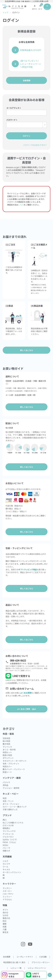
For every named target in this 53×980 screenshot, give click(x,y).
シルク (5, 861)
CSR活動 (43, 957)
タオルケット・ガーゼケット (15, 761)
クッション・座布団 (11, 788)
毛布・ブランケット (11, 764)
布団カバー (7, 766)
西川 (5, 820)
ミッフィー (7, 897)
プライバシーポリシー (41, 962)
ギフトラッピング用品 (28, 569)
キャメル (6, 869)
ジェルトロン (8, 837)
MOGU (6, 845)
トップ (5, 12)
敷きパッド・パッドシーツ (14, 769)
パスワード (12, 120)
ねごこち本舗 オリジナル (13, 823)
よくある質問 (26, 693)
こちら (21, 205)
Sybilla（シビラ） (10, 839)
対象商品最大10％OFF (31, 50)
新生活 (5, 932)
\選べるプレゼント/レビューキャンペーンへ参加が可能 (30, 64)
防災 (5, 921)
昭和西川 (6, 828)
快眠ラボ (6, 851)
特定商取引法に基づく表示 (14, 962)
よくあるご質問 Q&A (26, 709)
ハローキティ (8, 894)
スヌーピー (7, 891)
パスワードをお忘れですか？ (35, 145)
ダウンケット (8, 758)
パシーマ (6, 848)
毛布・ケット (8, 801)
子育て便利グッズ (10, 809)
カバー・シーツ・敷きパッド (15, 807)
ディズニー (7, 888)
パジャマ (6, 782)
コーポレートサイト (25, 957)
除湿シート (7, 772)
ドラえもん (7, 899)
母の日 (5, 912)
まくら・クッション (11, 804)
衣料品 (5, 785)
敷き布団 (6, 744)
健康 (5, 924)
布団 (5, 798)
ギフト (5, 910)
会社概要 (7, 957)
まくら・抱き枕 (9, 749)
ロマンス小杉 (8, 825)
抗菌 (5, 927)
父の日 (5, 915)
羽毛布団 (6, 738)
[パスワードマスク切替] (45, 125)
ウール (5, 867)
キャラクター (9, 884)
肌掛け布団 (7, 755)
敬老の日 (6, 918)
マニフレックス (9, 831)
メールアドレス (14, 108)
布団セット (7, 752)
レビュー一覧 (16, 968)
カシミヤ (6, 864)
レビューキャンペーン (37, 968)
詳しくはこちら (26, 407)
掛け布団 (6, 741)
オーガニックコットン (12, 872)
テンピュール (8, 834)
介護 (5, 929)
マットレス (7, 747)
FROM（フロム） (10, 842)
